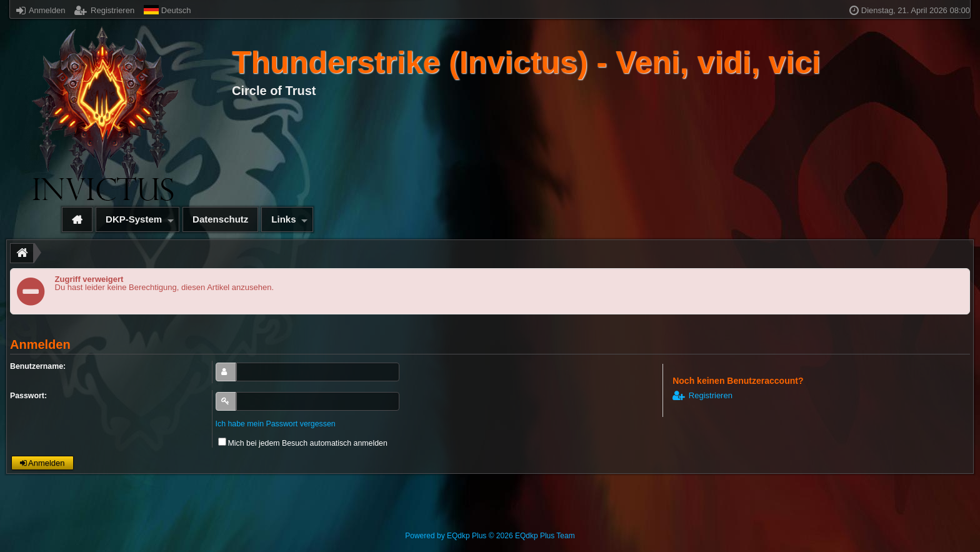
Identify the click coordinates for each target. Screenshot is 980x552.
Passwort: (28, 396)
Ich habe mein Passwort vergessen (276, 424)
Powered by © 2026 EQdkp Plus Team (490, 536)
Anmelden (41, 10)
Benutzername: (38, 366)
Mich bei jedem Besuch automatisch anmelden (303, 443)
